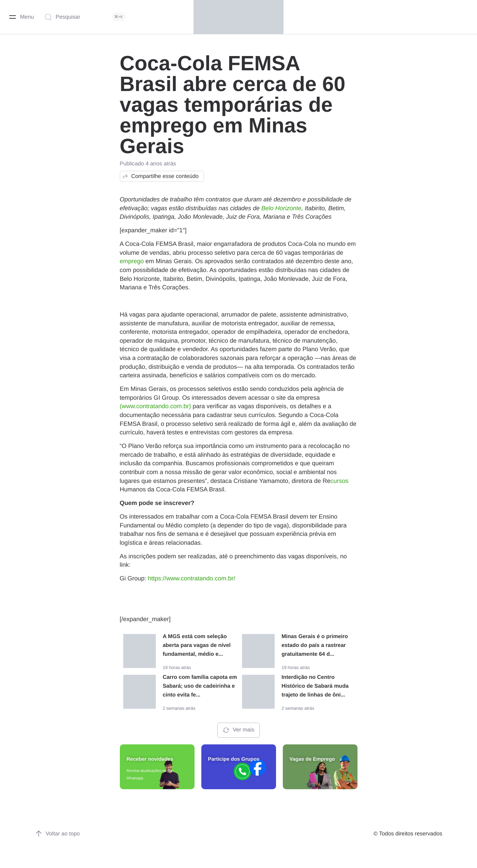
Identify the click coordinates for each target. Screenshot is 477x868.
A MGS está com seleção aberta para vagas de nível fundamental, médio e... (197, 645)
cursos (339, 481)
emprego (132, 261)
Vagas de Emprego (312, 759)
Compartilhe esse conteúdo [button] (160, 176)
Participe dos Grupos (234, 759)
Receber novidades (150, 759)
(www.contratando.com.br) (155, 406)
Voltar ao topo (58, 834)
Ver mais (238, 730)
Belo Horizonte (281, 208)
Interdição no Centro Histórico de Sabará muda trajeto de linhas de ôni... (315, 686)
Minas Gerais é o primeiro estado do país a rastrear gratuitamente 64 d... (315, 645)
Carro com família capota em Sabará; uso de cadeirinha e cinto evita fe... (200, 686)
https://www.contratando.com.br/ (192, 578)
